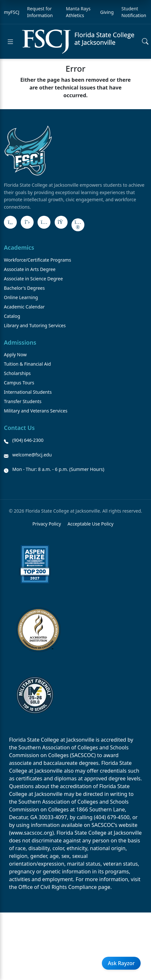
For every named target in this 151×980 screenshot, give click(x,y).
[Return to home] (78, 42)
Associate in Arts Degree (30, 269)
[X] (27, 222)
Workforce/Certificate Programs (38, 260)
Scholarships (17, 373)
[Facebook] (10, 222)
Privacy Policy (47, 524)
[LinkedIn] (61, 222)
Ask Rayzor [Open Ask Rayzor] (121, 963)
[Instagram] (44, 222)
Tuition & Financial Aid (27, 364)
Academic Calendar (24, 307)
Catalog (12, 316)
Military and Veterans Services (36, 411)
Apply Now (15, 354)
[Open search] (145, 42)
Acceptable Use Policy (91, 524)
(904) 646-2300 (28, 440)
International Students (28, 392)
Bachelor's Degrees (24, 288)
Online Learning (21, 297)
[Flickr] (78, 225)
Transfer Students (23, 401)
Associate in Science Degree (33, 279)
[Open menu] (10, 42)
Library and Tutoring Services (35, 325)
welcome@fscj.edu (32, 455)
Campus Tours (19, 383)
